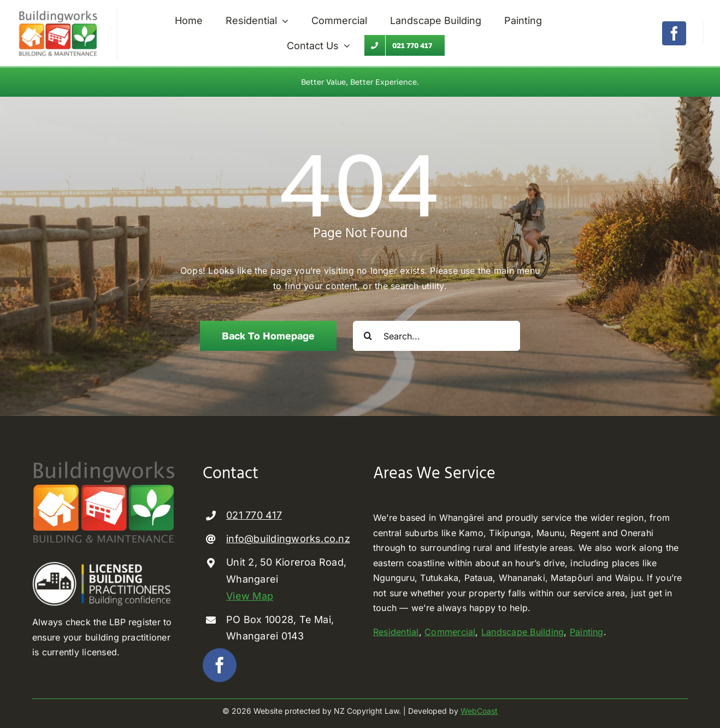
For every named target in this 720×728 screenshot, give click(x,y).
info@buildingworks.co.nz (288, 538)
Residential (396, 631)
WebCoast (479, 710)
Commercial (450, 631)
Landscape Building (523, 631)
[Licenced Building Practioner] (104, 566)
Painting (587, 631)
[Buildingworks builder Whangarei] (58, 11)
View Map (250, 595)
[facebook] (674, 33)
